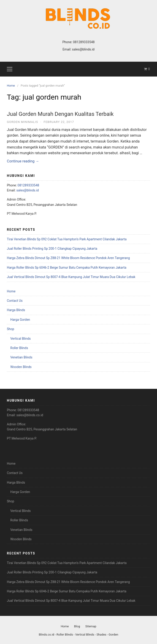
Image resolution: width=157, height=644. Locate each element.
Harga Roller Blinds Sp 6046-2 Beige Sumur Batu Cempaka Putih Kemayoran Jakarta (67, 268)
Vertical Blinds (20, 339)
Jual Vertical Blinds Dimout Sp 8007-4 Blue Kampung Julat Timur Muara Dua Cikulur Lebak (71, 277)
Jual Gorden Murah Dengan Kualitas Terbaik (60, 114)
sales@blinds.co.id (30, 415)
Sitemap (91, 626)
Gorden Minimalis (22, 122)
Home (11, 291)
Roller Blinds (19, 348)
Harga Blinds (16, 310)
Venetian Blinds (21, 357)
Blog (77, 626)
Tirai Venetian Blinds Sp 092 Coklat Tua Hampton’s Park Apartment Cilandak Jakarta (67, 239)
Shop (11, 329)
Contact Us (15, 301)
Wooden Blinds (21, 367)
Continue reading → (23, 161)
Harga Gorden (20, 320)
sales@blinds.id (83, 49)
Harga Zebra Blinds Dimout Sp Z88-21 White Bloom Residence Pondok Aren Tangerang (68, 258)
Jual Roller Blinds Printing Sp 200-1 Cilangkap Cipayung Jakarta (52, 249)
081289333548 (84, 42)
